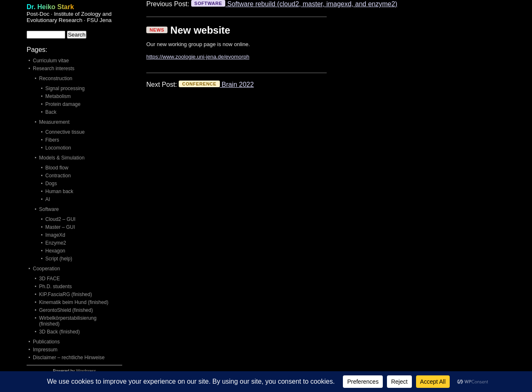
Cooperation (46, 269)
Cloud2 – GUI (60, 219)
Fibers (52, 140)
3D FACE (49, 279)
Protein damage (63, 104)
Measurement (54, 122)
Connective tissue (65, 132)
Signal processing (65, 88)
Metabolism (58, 96)
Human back (59, 191)
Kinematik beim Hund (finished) (74, 302)
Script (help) (59, 259)
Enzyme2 (56, 243)
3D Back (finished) (59, 332)
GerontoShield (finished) (66, 310)
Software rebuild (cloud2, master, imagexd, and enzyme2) (294, 4)
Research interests (54, 69)
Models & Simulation (62, 158)
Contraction (58, 176)
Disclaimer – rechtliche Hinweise (69, 358)
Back (51, 112)
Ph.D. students (55, 287)
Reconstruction (56, 78)
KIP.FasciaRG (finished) (65, 294)
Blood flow (57, 168)
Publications (46, 342)
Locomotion (58, 148)
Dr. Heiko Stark (50, 7)
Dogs (51, 184)
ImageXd (55, 235)
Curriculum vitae (51, 61)
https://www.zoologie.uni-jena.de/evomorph (198, 57)
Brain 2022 (216, 85)
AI (48, 199)
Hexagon (55, 251)
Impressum (45, 350)
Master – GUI (60, 227)
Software (49, 209)
